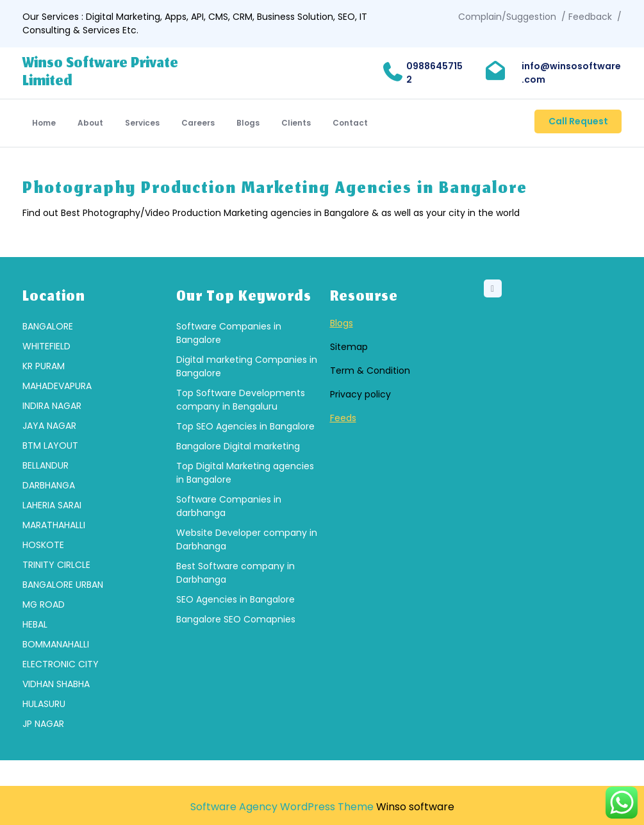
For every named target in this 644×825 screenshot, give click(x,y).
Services (142, 123)
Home (44, 123)
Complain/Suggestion (507, 17)
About (90, 123)
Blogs (248, 123)
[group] (92, 530)
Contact (350, 123)
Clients (296, 123)
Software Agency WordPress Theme (282, 807)
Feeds (343, 422)
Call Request (578, 121)
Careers (198, 123)
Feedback (590, 17)
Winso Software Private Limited (100, 73)
